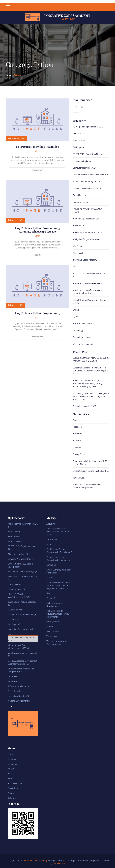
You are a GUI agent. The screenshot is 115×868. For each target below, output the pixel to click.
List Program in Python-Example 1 (37, 147)
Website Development (83, 344)
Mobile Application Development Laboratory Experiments (58, 614)
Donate (50, 578)
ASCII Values (78, 134)
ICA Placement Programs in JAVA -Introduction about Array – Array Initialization (88, 384)
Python (37, 151)
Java (75, 267)
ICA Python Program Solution (86, 239)
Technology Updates (82, 337)
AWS (49, 544)
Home (10, 754)
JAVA (48, 593)
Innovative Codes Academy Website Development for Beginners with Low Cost (58, 585)
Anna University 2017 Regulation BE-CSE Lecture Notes (58, 532)
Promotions (78, 406)
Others (76, 310)
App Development (16, 783)
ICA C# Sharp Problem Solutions (87, 219)
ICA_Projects (78, 253)
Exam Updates (79, 195)
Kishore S (51, 598)
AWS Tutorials (79, 140)
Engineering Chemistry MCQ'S (86, 181)
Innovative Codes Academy (67, 16)
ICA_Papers (78, 246)
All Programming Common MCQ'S (88, 127)
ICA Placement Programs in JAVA (87, 232)
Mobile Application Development (88, 283)
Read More (37, 170)
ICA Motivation (79, 226)
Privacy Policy (79, 454)
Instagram (77, 434)
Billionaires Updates (82, 161)
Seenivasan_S (53, 631)
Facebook (77, 427)
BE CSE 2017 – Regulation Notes (87, 154)
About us (12, 759)
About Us (77, 420)
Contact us (78, 447)
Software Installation (82, 324)
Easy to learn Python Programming (37, 313)
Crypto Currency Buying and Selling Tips (91, 175)
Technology (78, 330)
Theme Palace (59, 863)
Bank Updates (79, 147)
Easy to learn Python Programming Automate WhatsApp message (37, 230)
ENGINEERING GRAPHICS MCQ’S (88, 188)
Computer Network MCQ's (85, 168)
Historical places (80, 202)
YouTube (77, 441)
